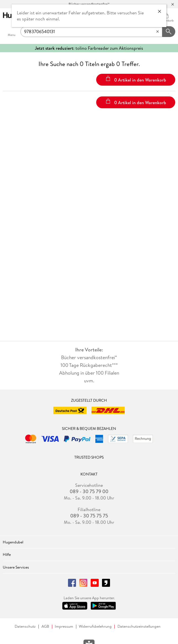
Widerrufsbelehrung (95, 626)
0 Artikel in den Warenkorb (136, 79)
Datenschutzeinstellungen (139, 626)
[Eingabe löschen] (158, 32)
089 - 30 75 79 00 (89, 491)
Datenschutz (25, 626)
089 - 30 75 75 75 (89, 516)
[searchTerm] (91, 32)
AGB (45, 626)
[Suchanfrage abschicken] (169, 32)
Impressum (64, 626)
